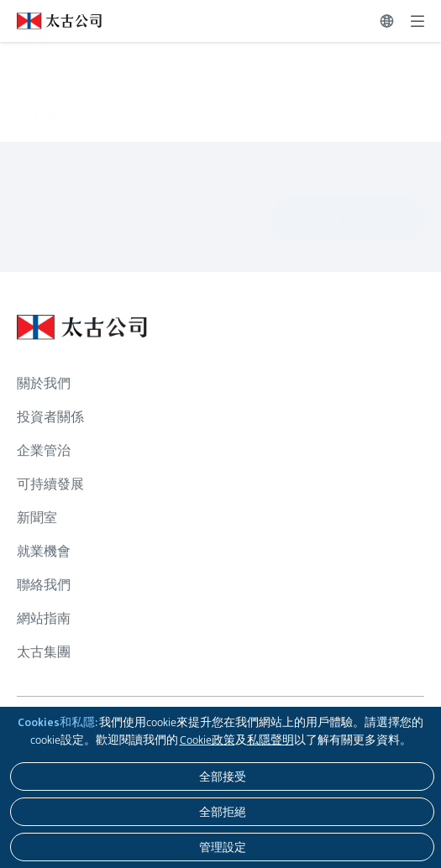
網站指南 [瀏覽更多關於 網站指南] (44, 618)
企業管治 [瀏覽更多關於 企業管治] (44, 450)
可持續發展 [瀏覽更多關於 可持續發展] (50, 484)
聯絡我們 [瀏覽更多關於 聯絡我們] (44, 585)
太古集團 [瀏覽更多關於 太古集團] (44, 652)
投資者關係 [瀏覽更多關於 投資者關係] (50, 417)
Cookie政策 (207, 740)
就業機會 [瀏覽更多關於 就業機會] (44, 551)
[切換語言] (387, 21)
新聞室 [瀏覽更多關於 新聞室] (37, 518)
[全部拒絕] (222, 812)
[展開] (417, 21)
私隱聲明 (270, 740)
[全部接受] (222, 776)
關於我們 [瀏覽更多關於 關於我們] (44, 383)
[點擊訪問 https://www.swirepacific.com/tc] (51, 21)
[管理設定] (222, 847)
